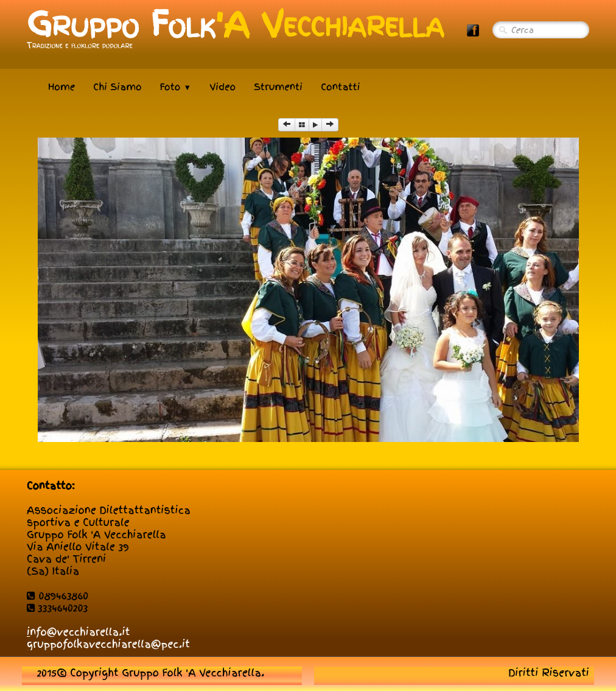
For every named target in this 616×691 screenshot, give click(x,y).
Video (222, 87)
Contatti (340, 87)
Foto (176, 87)
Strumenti (278, 87)
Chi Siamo (117, 87)
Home (61, 87)
